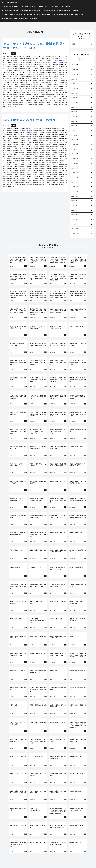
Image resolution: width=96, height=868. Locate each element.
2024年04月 (75, 173)
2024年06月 (75, 163)
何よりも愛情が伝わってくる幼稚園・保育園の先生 (21, 10)
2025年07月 (75, 107)
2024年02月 (75, 182)
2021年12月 (75, 187)
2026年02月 (75, 79)
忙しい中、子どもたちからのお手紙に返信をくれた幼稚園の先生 (26, 14)
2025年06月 (75, 112)
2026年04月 (75, 70)
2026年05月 (75, 65)
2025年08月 (75, 102)
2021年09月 (75, 201)
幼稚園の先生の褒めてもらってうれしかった (19, 7)
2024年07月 (75, 159)
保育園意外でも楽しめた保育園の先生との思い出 (60, 10)
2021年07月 (75, 210)
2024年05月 (75, 168)
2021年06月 (75, 215)
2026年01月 (75, 84)
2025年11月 (75, 93)
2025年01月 (75, 130)
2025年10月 (75, 98)
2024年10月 (75, 145)
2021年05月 (75, 219)
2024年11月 (75, 140)
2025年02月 (75, 126)
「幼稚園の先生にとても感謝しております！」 (54, 7)
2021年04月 (75, 224)
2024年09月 (75, 149)
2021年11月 (75, 191)
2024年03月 (75, 177)
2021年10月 (75, 196)
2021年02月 (75, 234)
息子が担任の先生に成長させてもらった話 (68, 14)
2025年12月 (75, 88)
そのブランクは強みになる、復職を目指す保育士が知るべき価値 (34, 46)
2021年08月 (75, 205)
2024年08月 (75, 154)
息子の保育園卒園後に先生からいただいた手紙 (19, 18)
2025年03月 (75, 121)
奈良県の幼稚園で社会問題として (32, 133)
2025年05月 (75, 116)
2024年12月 (75, 135)
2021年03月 (75, 229)
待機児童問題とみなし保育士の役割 (29, 120)
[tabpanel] (18, 261)
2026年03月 (75, 74)
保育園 (73, 44)
